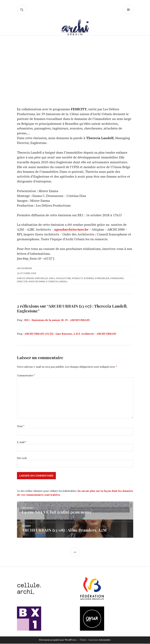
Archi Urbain (26, 279)
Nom (21, 427)
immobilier (103, 279)
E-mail (22, 443)
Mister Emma (38, 282)
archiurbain (24, 269)
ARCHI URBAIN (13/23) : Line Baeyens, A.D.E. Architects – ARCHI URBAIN (70, 334)
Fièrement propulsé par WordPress (58, 640)
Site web (22, 458)
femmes (90, 279)
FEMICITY (78, 279)
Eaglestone (64, 279)
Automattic (105, 640)
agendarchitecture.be (71, 230)
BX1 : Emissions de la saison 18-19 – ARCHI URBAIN (57, 320)
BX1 (53, 279)
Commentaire (26, 376)
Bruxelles (42, 279)
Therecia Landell (58, 282)
